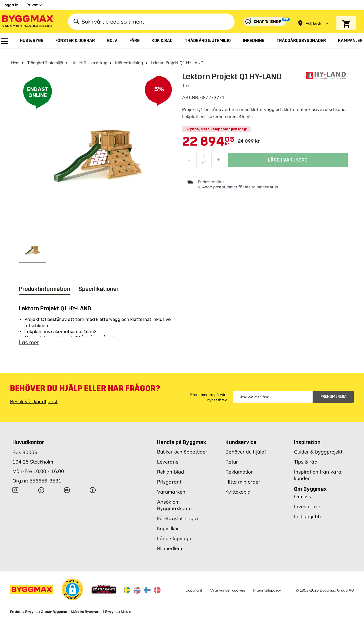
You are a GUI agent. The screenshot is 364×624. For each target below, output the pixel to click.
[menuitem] (5, 41)
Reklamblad (171, 472)
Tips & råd (306, 462)
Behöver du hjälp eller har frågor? (85, 388)
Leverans (168, 462)
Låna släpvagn (174, 538)
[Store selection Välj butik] (313, 23)
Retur (232, 462)
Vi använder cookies (228, 590)
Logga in (10, 5)
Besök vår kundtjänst (34, 401)
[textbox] (208, 142)
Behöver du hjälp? (246, 452)
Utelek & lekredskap (89, 63)
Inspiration (307, 442)
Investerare (307, 506)
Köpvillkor (168, 528)
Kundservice (241, 442)
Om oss (303, 496)
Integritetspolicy (267, 590)
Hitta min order (243, 482)
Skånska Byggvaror (86, 612)
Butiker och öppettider (182, 452)
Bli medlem (170, 548)
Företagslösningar (178, 518)
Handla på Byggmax (182, 442)
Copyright (194, 590)
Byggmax (60, 612)
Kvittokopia (238, 492)
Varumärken (171, 492)
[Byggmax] (28, 22)
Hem (15, 63)
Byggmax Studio (118, 612)
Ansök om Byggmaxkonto (174, 505)
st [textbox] (204, 164)
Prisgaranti (170, 482)
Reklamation (240, 472)
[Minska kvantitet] (189, 161)
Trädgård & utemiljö (45, 63)
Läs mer (29, 342)
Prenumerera (334, 397)
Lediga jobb (307, 516)
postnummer (225, 187)
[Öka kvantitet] (219, 161)
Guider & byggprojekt (318, 452)
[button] (72, 589)
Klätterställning (129, 63)
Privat (32, 5)
